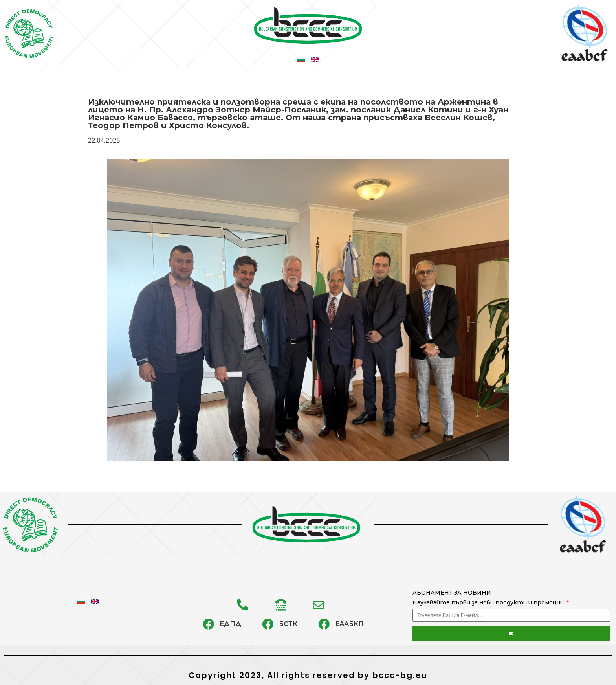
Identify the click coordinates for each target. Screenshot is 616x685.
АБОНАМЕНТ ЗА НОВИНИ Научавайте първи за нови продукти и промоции (489, 598)
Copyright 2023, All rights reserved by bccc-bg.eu (308, 675)
